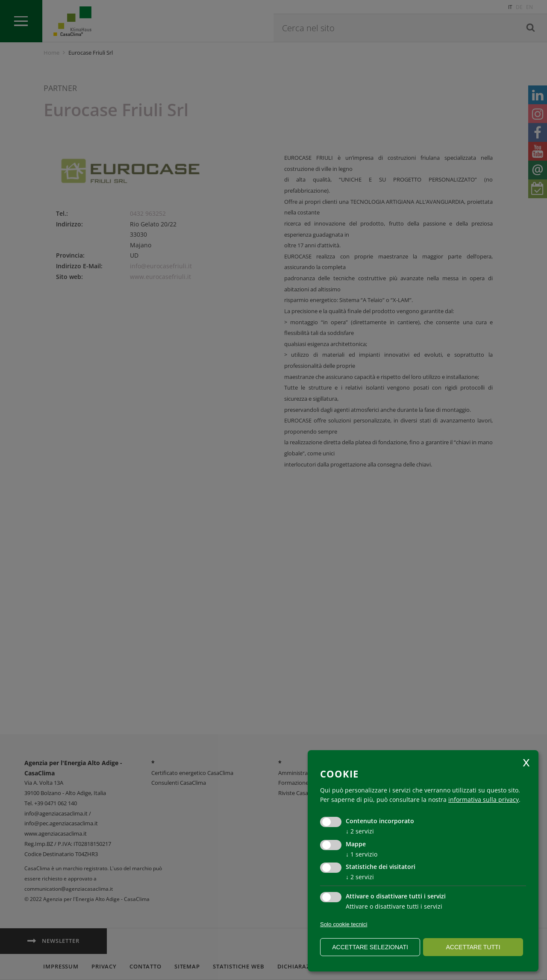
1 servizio (362, 854)
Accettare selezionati (370, 947)
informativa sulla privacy (484, 800)
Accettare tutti (473, 947)
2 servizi (360, 831)
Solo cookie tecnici (344, 924)
